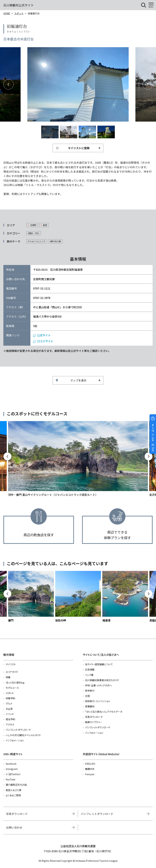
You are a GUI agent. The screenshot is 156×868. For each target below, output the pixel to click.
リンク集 (89, 675)
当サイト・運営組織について (99, 664)
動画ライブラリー (94, 722)
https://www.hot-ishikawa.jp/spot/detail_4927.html (78, 597)
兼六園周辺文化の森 (16, 785)
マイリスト (11, 664)
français (90, 774)
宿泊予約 (10, 719)
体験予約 (10, 698)
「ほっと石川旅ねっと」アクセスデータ (104, 712)
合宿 (87, 696)
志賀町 (33, 225)
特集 (8, 677)
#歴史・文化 (34, 233)
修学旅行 (90, 691)
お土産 (9, 709)
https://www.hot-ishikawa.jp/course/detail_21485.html (78, 459)
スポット (19, 13)
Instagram (12, 769)
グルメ (9, 703)
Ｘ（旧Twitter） (13, 774)
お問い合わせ (14, 827)
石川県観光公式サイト (19, 5)
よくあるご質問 (13, 795)
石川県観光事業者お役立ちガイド (102, 680)
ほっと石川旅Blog (15, 682)
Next (148, 84)
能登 (45, 225)
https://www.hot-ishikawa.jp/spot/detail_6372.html (125, 597)
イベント (10, 714)
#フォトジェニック (37, 241)
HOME (7, 13)
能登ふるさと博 (14, 790)
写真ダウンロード (94, 717)
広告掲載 (90, 669)
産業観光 (90, 706)
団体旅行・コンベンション (98, 701)
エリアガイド (12, 672)
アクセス (10, 724)
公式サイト (44, 335)
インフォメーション (15, 740)
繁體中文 (90, 769)
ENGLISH (90, 764)
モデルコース (12, 688)
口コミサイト (45, 341)
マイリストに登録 (79, 148)
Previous (8, 84)
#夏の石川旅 (55, 241)
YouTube (11, 779)
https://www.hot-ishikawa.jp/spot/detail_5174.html (31, 597)
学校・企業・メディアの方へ (99, 685)
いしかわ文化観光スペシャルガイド (23, 735)
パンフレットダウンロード (18, 730)
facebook (11, 764)
